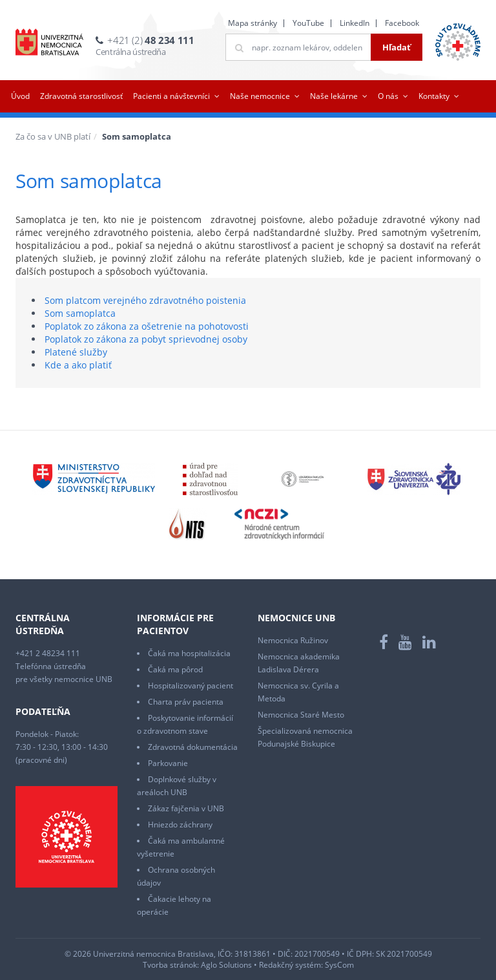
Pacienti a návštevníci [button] (171, 96)
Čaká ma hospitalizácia (189, 653)
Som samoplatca (80, 313)
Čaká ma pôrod (175, 669)
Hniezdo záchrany (180, 825)
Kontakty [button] (434, 96)
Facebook (402, 23)
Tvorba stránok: (171, 965)
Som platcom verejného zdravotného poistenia (145, 300)
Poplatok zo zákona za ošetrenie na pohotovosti (147, 326)
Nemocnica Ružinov (293, 640)
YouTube (308, 23)
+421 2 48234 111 (48, 653)
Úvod (20, 96)
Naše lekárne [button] (334, 96)
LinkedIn (355, 23)
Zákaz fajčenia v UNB (186, 808)
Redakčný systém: (291, 965)
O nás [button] (388, 96)
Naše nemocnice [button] (260, 96)
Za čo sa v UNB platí (53, 136)
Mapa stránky (253, 23)
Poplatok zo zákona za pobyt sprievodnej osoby (146, 339)
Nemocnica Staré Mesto (301, 715)
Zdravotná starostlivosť (81, 96)
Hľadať (397, 47)
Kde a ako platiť (78, 365)
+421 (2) (150, 40)
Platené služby (76, 352)
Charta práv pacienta (186, 702)
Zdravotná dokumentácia (193, 747)
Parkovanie (168, 763)
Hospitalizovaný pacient (191, 686)
